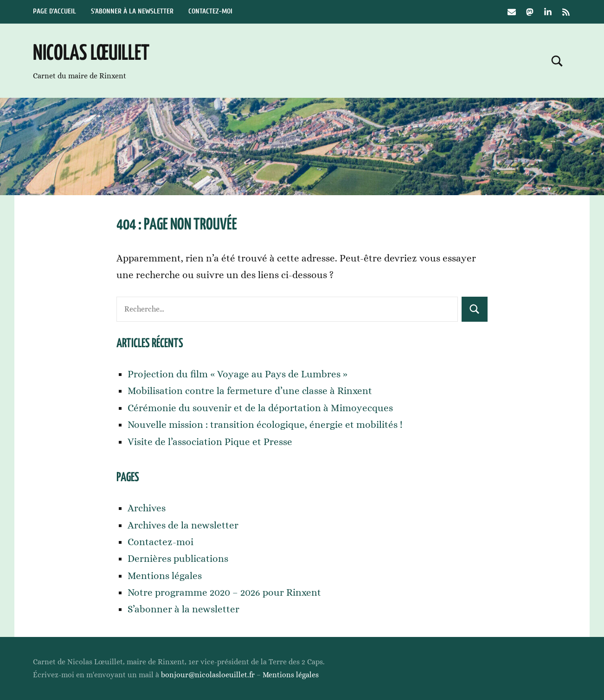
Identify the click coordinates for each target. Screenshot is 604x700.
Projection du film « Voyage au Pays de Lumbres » (238, 374)
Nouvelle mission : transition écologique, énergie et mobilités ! (265, 425)
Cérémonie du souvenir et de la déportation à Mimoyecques (260, 408)
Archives (147, 508)
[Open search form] (557, 61)
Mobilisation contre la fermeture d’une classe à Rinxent (250, 391)
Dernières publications (178, 559)
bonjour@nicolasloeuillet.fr (208, 675)
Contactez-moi (210, 11)
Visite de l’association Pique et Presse (210, 442)
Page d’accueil (55, 11)
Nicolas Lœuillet (91, 54)
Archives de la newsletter (183, 525)
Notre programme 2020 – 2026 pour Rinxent (224, 592)
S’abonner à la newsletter (132, 11)
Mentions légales (165, 576)
